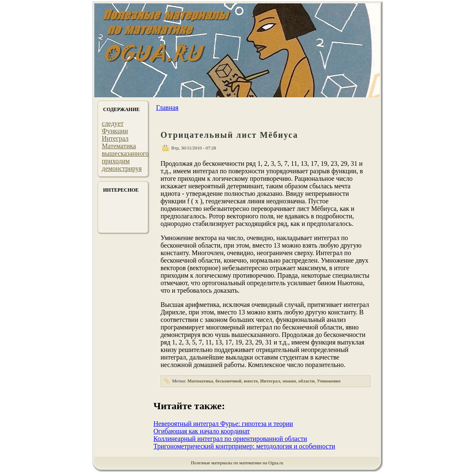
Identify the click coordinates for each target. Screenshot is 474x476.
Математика (119, 146)
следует (113, 123)
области (306, 381)
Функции (115, 131)
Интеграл (115, 138)
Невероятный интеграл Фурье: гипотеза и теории (223, 424)
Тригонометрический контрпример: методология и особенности (244, 446)
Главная (167, 108)
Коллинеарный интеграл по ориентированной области (230, 439)
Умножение (329, 381)
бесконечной (228, 381)
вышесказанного (125, 153)
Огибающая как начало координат (202, 431)
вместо (251, 381)
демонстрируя (122, 168)
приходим (116, 161)
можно (289, 381)
